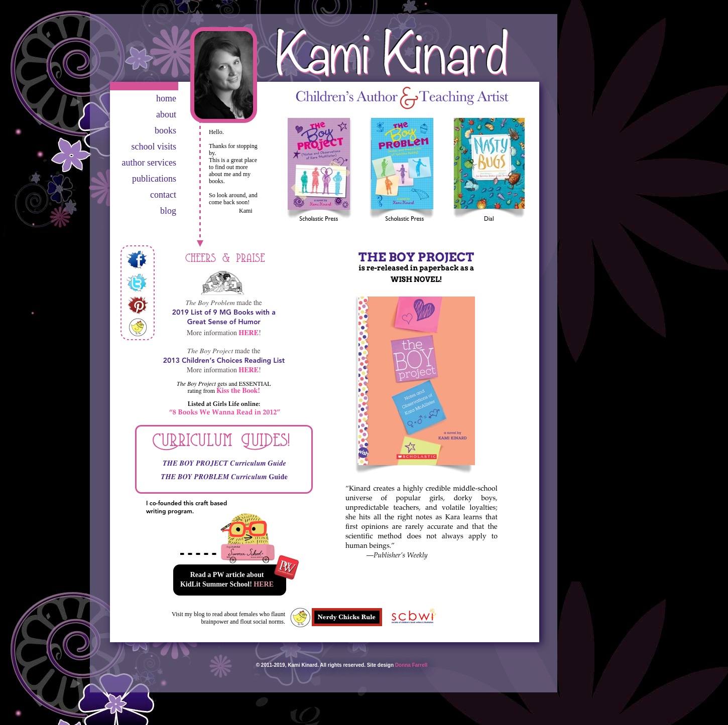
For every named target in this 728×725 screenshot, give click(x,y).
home (166, 98)
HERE (264, 584)
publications (154, 179)
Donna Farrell (411, 665)
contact (163, 195)
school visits (154, 147)
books (165, 130)
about (166, 114)
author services (149, 163)
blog (168, 211)
